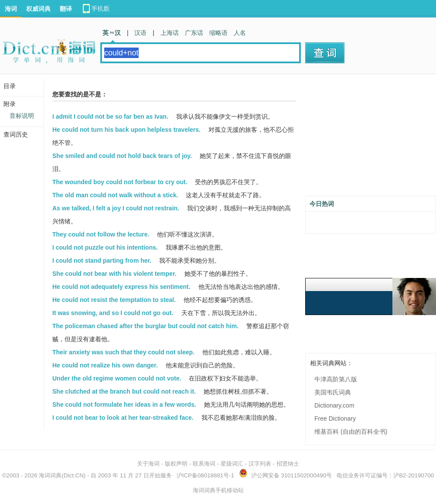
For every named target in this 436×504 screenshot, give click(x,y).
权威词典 (38, 9)
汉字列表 (260, 464)
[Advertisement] (371, 138)
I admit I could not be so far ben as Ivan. (110, 117)
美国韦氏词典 (333, 392)
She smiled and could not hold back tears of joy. (122, 156)
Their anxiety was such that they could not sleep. (123, 352)
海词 (11, 9)
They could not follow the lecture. (101, 234)
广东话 (194, 33)
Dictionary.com (334, 405)
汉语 (140, 33)
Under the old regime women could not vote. (117, 378)
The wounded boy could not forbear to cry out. (120, 182)
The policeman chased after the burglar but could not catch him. (145, 326)
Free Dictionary (335, 418)
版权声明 (176, 464)
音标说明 (22, 116)
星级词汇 (232, 464)
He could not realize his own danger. (105, 365)
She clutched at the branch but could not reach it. (124, 391)
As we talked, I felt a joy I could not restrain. (116, 208)
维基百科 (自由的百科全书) (351, 432)
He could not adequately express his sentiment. (121, 287)
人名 (240, 33)
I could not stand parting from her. (102, 261)
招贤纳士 (288, 464)
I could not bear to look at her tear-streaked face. (123, 418)
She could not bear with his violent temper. (114, 274)
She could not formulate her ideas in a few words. (124, 405)
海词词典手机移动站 (218, 490)
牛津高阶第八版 (336, 379)
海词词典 (50, 475)
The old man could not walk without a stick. (115, 195)
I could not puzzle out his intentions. (105, 247)
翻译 (66, 9)
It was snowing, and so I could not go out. (113, 313)
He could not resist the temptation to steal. (114, 300)
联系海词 (204, 464)
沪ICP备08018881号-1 (205, 475)
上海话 (170, 33)
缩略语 (218, 33)
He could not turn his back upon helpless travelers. (126, 130)
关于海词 (148, 464)
